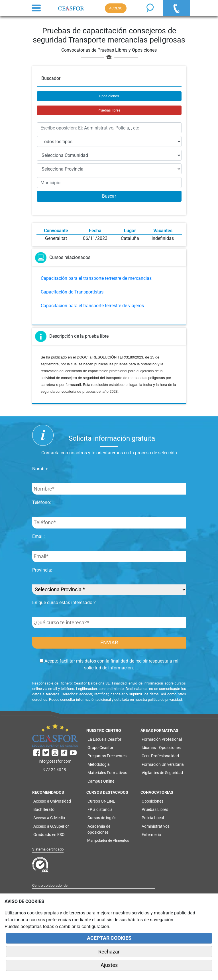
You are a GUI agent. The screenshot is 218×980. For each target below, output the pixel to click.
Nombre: (41, 469)
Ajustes (109, 965)
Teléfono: (42, 502)
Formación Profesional (162, 739)
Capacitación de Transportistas (72, 292)
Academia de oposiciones (99, 829)
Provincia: (42, 570)
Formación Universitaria (163, 764)
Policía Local (153, 818)
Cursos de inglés (102, 818)
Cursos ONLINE (101, 801)
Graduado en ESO (49, 835)
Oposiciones (109, 96)
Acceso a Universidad (52, 801)
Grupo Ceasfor (100, 748)
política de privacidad (165, 699)
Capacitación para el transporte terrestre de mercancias (96, 278)
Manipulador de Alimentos (108, 840)
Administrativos (156, 826)
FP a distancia (100, 809)
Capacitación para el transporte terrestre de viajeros (92, 306)
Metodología (99, 764)
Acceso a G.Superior (51, 826)
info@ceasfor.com (55, 761)
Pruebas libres (109, 110)
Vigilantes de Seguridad (162, 773)
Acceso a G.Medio (49, 818)
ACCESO (116, 8)
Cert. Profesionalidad (160, 756)
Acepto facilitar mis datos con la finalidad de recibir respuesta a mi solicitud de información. (109, 664)
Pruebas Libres (155, 809)
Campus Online (101, 781)
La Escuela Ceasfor (104, 739)
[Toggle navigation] (36, 8)
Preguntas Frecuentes (107, 756)
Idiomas (149, 748)
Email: (38, 536)
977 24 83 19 (55, 770)
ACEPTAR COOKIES (109, 938)
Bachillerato (44, 809)
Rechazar (109, 952)
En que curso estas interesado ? (64, 603)
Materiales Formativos (107, 773)
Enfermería (151, 835)
